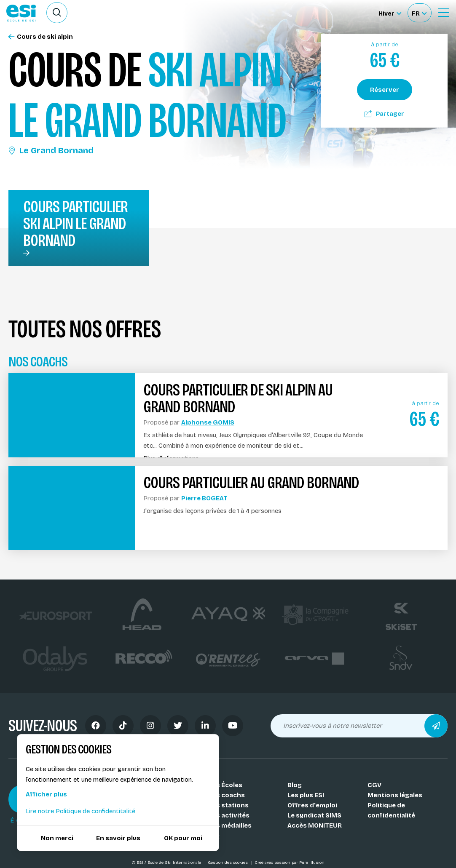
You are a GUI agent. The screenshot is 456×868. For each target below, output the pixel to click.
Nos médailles (229, 825)
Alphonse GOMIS (208, 422)
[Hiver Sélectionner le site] (390, 13)
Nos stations (228, 805)
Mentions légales (395, 795)
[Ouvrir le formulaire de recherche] (57, 13)
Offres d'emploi (312, 805)
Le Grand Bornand (51, 150)
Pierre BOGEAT (204, 498)
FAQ (213, 836)
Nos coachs (226, 795)
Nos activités (228, 815)
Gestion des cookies (228, 863)
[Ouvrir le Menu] (443, 13)
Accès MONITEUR (315, 825)
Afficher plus (46, 794)
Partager (384, 114)
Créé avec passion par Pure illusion (290, 863)
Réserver (385, 90)
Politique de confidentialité (391, 810)
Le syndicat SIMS (314, 815)
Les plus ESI (306, 795)
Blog (295, 785)
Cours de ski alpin (41, 37)
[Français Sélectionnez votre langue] (419, 13)
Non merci (57, 838)
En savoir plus (118, 838)
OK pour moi (183, 838)
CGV (374, 785)
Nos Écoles (225, 785)
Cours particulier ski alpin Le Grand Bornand (75, 224)
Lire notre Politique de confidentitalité (80, 811)
